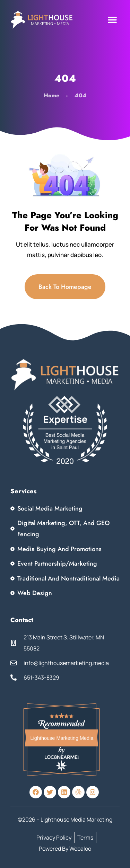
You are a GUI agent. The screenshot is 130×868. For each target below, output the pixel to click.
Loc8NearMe (62, 757)
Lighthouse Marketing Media (62, 738)
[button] (112, 20)
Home (51, 95)
